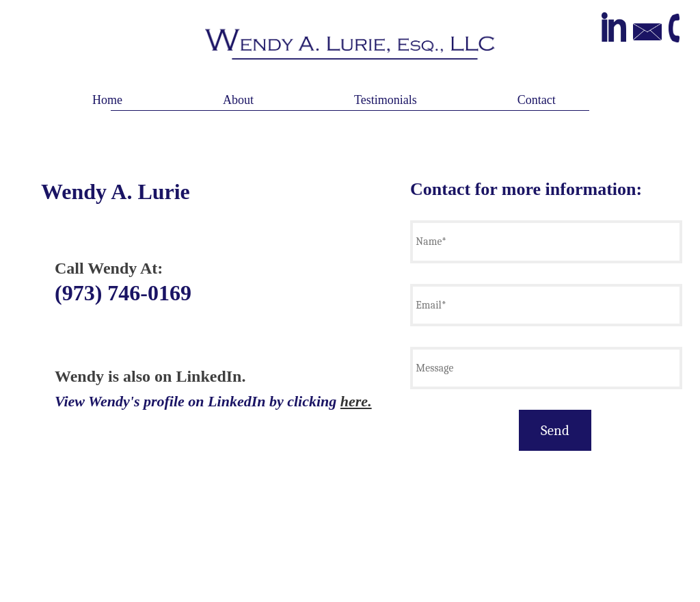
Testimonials (386, 100)
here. (356, 401)
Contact (537, 100)
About (238, 100)
